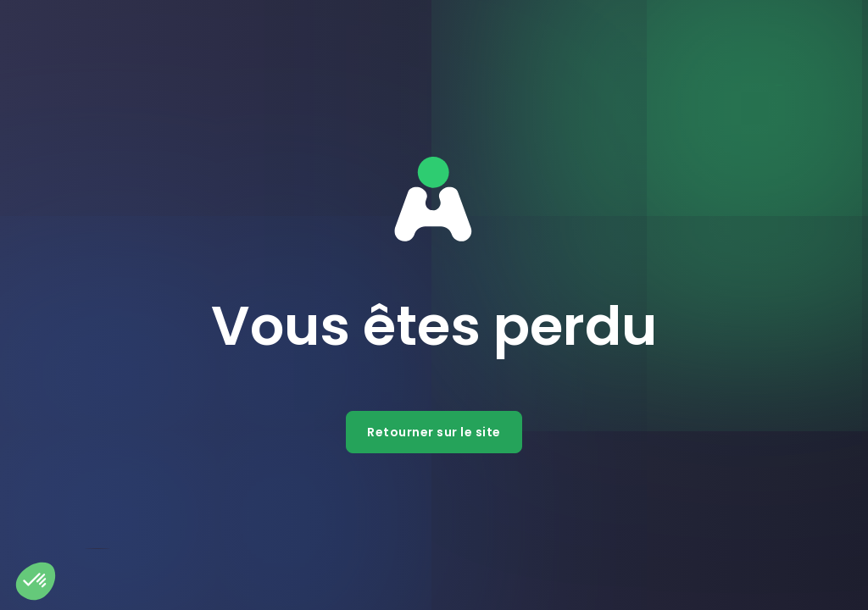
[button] (36, 581)
